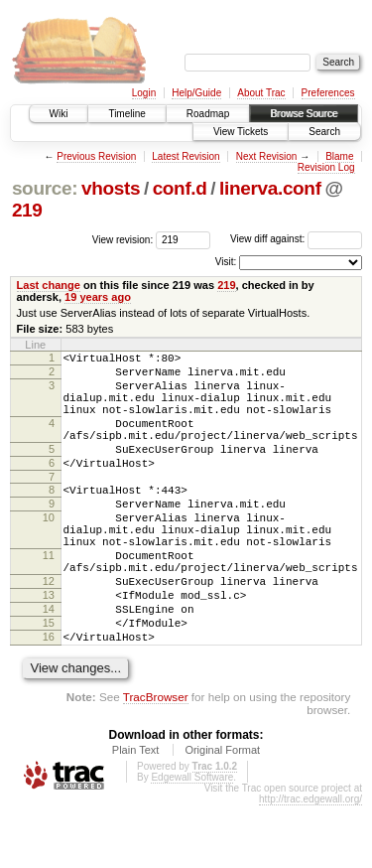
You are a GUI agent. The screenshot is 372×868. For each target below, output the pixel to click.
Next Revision (267, 156)
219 (27, 210)
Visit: (226, 262)
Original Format (222, 812)
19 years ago (98, 297)
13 (49, 646)
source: (45, 188)
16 (49, 696)
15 (49, 679)
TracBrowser (156, 759)
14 (49, 662)
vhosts (111, 188)
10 (49, 550)
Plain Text (136, 812)
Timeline (126, 114)
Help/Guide (196, 93)
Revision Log (326, 167)
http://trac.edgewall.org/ (310, 862)
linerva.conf (270, 188)
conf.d (180, 188)
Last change (49, 285)
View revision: (123, 239)
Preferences (328, 93)
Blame (339, 156)
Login (144, 93)
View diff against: (296, 239)
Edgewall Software (192, 840)
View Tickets (241, 132)
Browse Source (304, 114)
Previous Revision (96, 156)
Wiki (59, 114)
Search (324, 132)
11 (49, 597)
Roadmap (208, 114)
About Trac (261, 93)
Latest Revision (186, 156)
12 (49, 629)
